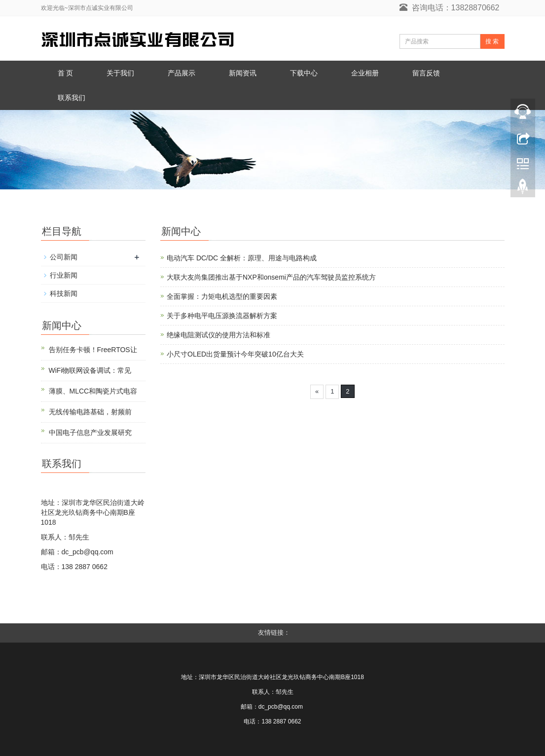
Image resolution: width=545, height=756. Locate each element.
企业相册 (365, 73)
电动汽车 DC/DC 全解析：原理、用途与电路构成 (242, 258)
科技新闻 (64, 293)
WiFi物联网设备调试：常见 (90, 370)
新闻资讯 (243, 73)
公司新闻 (64, 257)
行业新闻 (64, 275)
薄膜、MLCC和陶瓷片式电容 (93, 391)
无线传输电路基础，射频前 (90, 412)
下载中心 (304, 73)
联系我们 (72, 98)
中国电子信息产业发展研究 (90, 432)
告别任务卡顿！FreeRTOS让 (93, 350)
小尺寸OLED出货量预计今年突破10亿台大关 (235, 354)
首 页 (66, 73)
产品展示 (182, 73)
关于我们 (120, 73)
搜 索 (492, 41)
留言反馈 (426, 73)
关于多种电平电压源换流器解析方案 (222, 316)
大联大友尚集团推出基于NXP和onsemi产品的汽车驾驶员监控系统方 (271, 277)
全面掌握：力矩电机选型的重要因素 (222, 296)
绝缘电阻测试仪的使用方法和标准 (218, 335)
